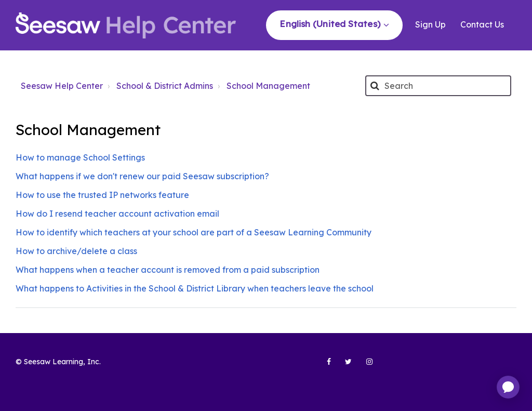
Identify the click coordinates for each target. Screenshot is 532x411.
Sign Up (430, 24)
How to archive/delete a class (76, 251)
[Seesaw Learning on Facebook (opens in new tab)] (323, 366)
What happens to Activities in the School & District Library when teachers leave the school (195, 288)
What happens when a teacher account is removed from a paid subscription (168, 270)
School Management (268, 86)
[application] (508, 387)
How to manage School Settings (80, 157)
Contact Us (482, 24)
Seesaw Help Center (62, 86)
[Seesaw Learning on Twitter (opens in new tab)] (344, 366)
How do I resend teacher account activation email (117, 214)
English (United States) (331, 24)
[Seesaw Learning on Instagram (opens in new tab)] (365, 366)
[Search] (438, 86)
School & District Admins (165, 86)
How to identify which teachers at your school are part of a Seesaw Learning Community (194, 232)
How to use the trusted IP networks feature (102, 195)
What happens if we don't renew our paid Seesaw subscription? (142, 176)
